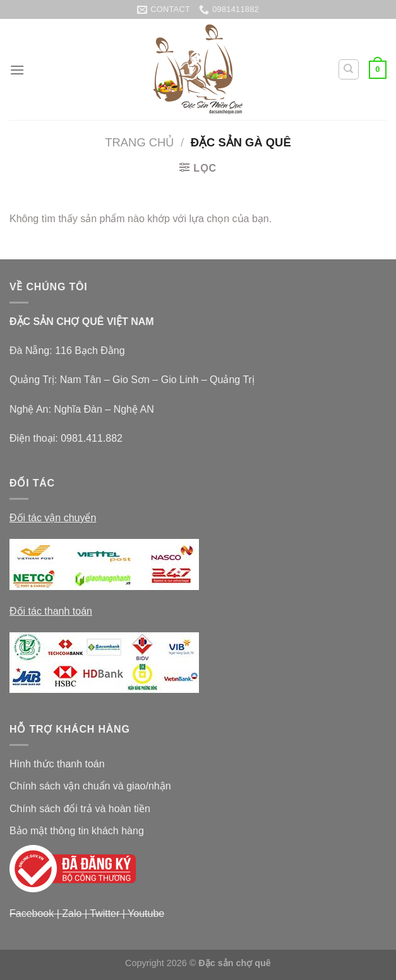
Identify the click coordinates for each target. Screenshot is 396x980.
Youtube (146, 913)
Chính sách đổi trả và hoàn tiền (80, 809)
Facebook (32, 913)
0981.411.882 (92, 438)
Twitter (105, 913)
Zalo (72, 913)
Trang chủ (139, 142)
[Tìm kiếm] (349, 69)
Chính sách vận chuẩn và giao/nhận (90, 786)
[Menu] (17, 70)
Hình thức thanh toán (57, 764)
